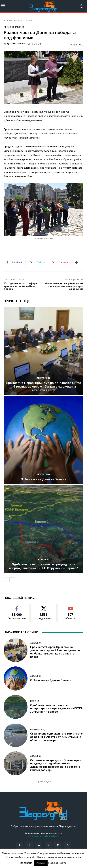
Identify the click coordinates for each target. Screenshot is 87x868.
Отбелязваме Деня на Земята (43, 479)
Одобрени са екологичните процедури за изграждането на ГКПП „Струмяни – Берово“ (44, 566)
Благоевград (37, 730)
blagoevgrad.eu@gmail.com (43, 836)
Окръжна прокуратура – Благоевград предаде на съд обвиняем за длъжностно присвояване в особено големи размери (56, 765)
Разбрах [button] (41, 863)
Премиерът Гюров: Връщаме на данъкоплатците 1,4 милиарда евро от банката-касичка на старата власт (43, 387)
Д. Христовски (16, 44)
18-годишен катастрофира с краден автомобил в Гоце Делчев (21, 286)
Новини (43, 560)
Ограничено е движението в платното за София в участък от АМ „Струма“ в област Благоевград (56, 737)
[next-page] (12, 580)
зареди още (44, 782)
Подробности (57, 863)
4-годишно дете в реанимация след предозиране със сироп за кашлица (64, 286)
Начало (8, 21)
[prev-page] (6, 580)
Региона (19, 21)
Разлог (29, 21)
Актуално (43, 378)
